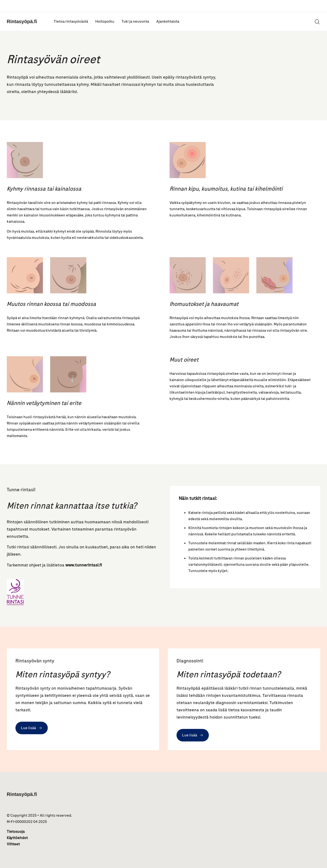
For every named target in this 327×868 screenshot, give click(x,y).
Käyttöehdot (17, 838)
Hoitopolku (105, 21)
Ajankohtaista (168, 21)
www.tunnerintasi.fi (84, 565)
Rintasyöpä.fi (22, 21)
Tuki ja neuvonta (135, 21)
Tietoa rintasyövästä (71, 21)
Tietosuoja (16, 832)
